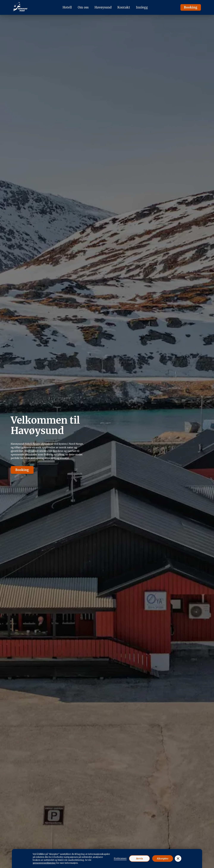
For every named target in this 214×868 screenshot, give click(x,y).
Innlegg (142, 7)
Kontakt (124, 7)
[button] (178, 859)
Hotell (67, 7)
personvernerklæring (44, 863)
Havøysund (103, 7)
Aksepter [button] (163, 859)
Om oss (83, 7)
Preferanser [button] (120, 858)
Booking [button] (191, 7)
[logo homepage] (20, 7)
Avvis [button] (139, 859)
